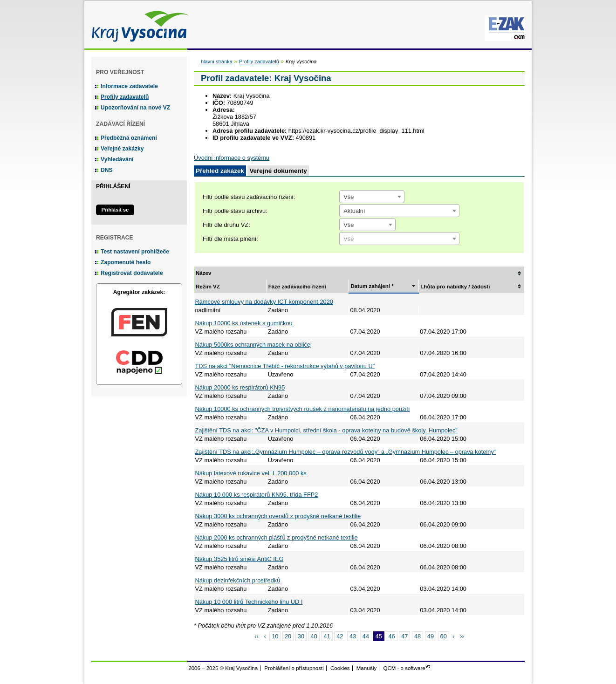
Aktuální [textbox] (354, 211)
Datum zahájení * (372, 286)
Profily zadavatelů (125, 97)
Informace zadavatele (129, 86)
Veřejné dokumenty (278, 171)
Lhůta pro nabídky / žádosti (455, 287)
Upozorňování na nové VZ (135, 108)
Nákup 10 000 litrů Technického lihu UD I (249, 602)
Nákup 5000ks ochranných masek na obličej (253, 345)
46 (391, 636)
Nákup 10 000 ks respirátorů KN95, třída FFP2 (257, 495)
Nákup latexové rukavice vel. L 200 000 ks (251, 473)
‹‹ (257, 636)
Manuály (367, 668)
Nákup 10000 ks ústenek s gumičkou (244, 323)
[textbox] (399, 239)
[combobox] (372, 197)
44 (366, 636)
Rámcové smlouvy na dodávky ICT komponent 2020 (264, 302)
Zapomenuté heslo (126, 262)
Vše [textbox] (349, 197)
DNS (107, 170)
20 (288, 636)
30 (301, 636)
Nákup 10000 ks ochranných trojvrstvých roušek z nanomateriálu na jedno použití (303, 409)
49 (431, 636)
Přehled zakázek (220, 171)
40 (314, 636)
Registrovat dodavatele (132, 273)
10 (275, 636)
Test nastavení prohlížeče (135, 252)
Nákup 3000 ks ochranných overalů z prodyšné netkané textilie (278, 516)
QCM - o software (404, 668)
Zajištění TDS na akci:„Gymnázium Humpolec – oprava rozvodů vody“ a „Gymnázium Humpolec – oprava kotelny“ (346, 452)
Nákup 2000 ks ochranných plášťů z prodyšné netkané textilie (277, 537)
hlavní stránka (217, 62)
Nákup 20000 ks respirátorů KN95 (240, 387)
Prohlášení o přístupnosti (294, 668)
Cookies (340, 668)
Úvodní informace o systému (232, 158)
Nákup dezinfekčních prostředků (238, 580)
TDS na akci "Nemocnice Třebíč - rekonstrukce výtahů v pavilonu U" (285, 366)
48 (418, 636)
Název (203, 273)
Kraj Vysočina (138, 24)
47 (404, 636)
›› (462, 636)
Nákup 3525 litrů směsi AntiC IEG (240, 559)
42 (340, 636)
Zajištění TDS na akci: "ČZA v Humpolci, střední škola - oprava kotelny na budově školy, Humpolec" (326, 430)
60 (444, 636)
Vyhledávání (117, 159)
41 (327, 636)
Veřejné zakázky (122, 149)
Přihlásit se (115, 210)
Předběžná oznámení (129, 138)
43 (353, 636)
